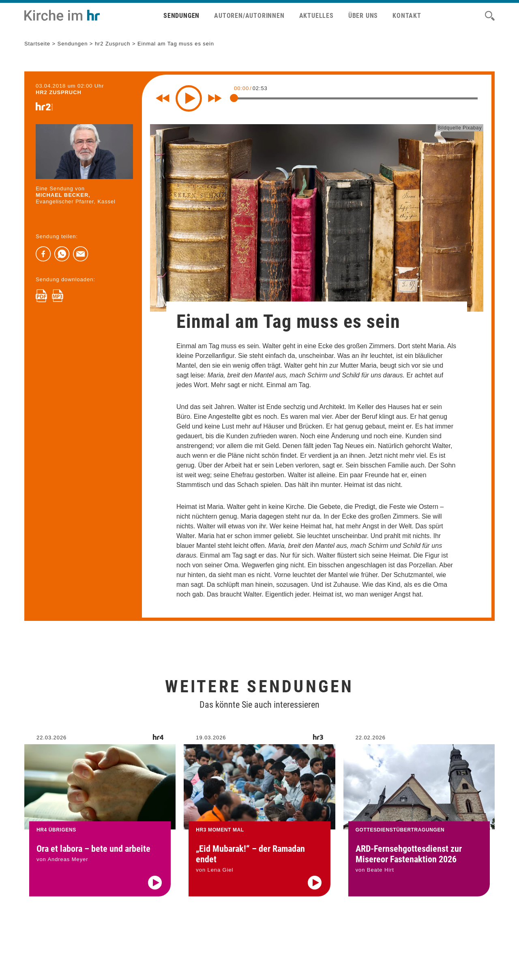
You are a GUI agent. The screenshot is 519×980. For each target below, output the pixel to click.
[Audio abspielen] (155, 895)
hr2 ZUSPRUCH (59, 92)
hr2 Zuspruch (113, 44)
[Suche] (490, 16)
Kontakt (407, 16)
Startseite (37, 44)
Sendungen (181, 16)
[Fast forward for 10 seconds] (215, 98)
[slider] (234, 98)
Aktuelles (316, 16)
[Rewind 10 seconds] (163, 98)
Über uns (363, 16)
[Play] (189, 98)
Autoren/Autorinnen (249, 16)
